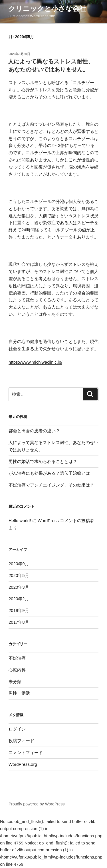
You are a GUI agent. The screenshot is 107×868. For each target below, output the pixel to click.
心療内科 (17, 670)
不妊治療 (17, 658)
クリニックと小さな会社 (47, 8)
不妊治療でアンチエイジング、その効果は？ (51, 485)
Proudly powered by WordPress (37, 804)
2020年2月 (19, 599)
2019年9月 (19, 610)
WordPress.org (23, 764)
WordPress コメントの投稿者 (66, 521)
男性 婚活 (19, 693)
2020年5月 (19, 575)
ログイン (17, 729)
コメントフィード (26, 752)
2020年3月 (19, 587)
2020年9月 (19, 564)
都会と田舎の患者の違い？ (34, 431)
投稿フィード (21, 741)
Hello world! (20, 521)
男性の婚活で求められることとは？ (43, 461)
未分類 (15, 682)
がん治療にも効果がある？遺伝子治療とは (49, 473)
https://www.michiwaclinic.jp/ (35, 362)
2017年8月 (19, 622)
